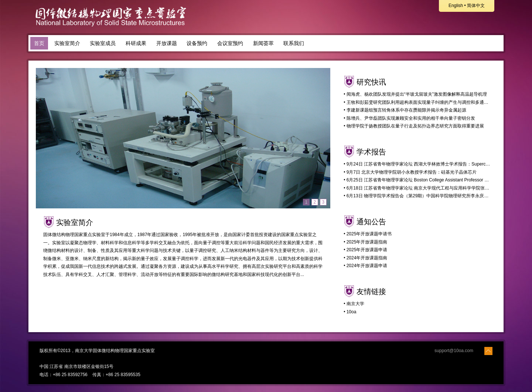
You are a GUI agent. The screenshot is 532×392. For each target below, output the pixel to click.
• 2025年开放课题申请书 (368, 234)
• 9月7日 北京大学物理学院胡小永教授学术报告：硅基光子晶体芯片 (410, 172)
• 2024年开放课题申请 (365, 266)
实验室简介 (67, 43)
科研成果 (136, 43)
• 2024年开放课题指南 (365, 258)
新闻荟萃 (263, 43)
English (456, 6)
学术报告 (371, 152)
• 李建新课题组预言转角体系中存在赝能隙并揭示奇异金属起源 (405, 110)
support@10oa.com (454, 351)
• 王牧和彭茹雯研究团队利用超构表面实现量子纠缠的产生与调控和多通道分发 (420, 102)
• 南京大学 (354, 304)
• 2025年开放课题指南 (365, 242)
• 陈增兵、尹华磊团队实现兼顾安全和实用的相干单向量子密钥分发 (409, 118)
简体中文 (476, 6)
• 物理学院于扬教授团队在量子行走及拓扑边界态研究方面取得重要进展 (414, 126)
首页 (39, 43)
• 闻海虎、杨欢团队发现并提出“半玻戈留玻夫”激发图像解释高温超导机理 (415, 94)
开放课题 (167, 43)
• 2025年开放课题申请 (365, 250)
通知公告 (371, 222)
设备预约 (197, 43)
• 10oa (350, 312)
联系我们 (294, 43)
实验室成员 (103, 43)
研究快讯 (371, 82)
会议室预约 (230, 43)
